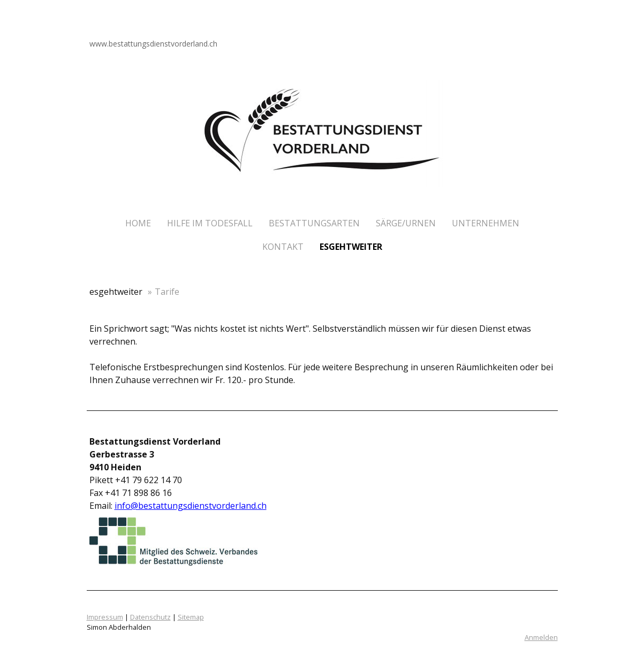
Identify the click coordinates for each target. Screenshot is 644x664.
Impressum (105, 617)
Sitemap (191, 617)
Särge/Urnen (406, 223)
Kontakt (283, 247)
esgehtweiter (351, 247)
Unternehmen (486, 223)
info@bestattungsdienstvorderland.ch (191, 506)
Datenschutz (150, 617)
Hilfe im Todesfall (210, 223)
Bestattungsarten (314, 223)
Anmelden (541, 637)
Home (138, 223)
